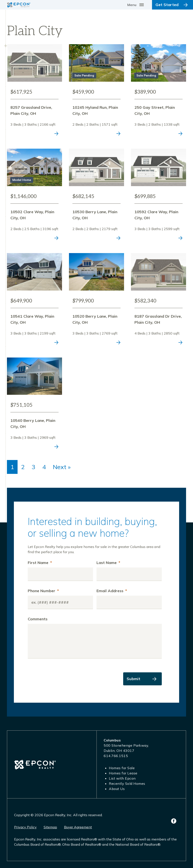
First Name (40, 563)
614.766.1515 (116, 756)
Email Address (112, 591)
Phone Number (43, 591)
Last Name (108, 563)
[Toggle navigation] (136, 5)
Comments (38, 619)
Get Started (167, 5)
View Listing (34, 92)
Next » (62, 467)
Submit (133, 679)
